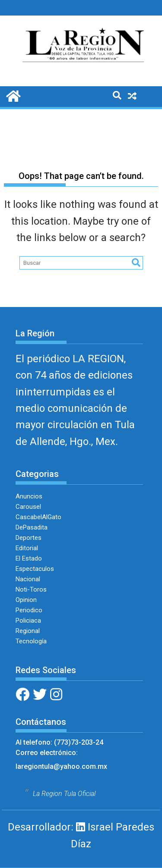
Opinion (26, 600)
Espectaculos (35, 569)
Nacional (28, 579)
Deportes (29, 538)
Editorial (27, 548)
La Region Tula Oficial (64, 794)
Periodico (29, 610)
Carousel (28, 507)
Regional (28, 631)
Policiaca (28, 620)
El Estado (29, 558)
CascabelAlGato (38, 517)
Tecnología (31, 641)
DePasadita (32, 527)
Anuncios (29, 496)
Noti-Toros (31, 589)
